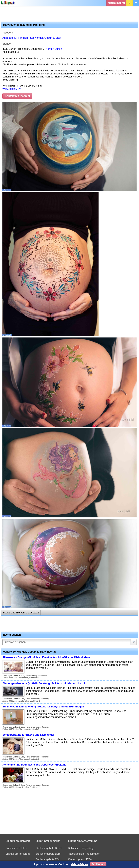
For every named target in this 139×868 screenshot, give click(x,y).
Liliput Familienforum (18, 854)
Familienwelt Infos (16, 848)
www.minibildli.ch (12, 89)
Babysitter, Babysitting (81, 848)
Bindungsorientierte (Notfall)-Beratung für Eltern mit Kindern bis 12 (44, 683)
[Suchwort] (69, 642)
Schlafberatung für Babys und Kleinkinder (28, 735)
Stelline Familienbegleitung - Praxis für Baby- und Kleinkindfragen (43, 707)
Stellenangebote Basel (49, 848)
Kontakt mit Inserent (17, 96)
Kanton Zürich (54, 49)
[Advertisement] (69, 14)
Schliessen (98, 864)
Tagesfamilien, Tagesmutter (84, 854)
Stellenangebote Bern (48, 854)
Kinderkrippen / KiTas (80, 859)
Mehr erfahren (79, 864)
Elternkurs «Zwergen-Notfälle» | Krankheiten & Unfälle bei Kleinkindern (46, 657)
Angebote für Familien (15, 38)
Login (129, 3)
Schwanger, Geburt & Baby (46, 38)
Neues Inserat (116, 3)
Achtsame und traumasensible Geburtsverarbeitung (34, 765)
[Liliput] (8, 3)
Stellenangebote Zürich (49, 859)
